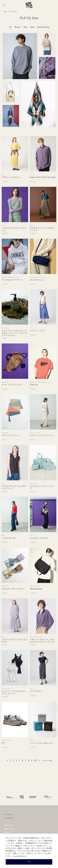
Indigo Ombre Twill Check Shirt (43, 177)
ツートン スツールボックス (41, 743)
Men (26, 27)
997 (3, 743)
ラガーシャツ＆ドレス (11, 177)
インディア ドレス (38, 331)
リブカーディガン (9, 538)
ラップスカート (36, 691)
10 (35, 761)
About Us (8, 825)
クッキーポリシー (20, 856)
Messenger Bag (36, 589)
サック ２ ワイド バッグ (12, 385)
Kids (32, 27)
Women (17, 27)
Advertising (9, 829)
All (10, 27)
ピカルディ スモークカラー (13, 589)
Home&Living (43, 27)
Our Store (8, 815)
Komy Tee (34, 385)
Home (5, 12)
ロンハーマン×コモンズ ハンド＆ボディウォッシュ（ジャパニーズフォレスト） (15, 333)
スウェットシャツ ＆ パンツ (41, 436)
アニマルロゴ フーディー (12, 280)
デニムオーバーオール (39, 538)
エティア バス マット (11, 436)
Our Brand (9, 818)
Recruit (7, 832)
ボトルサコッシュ (37, 280)
